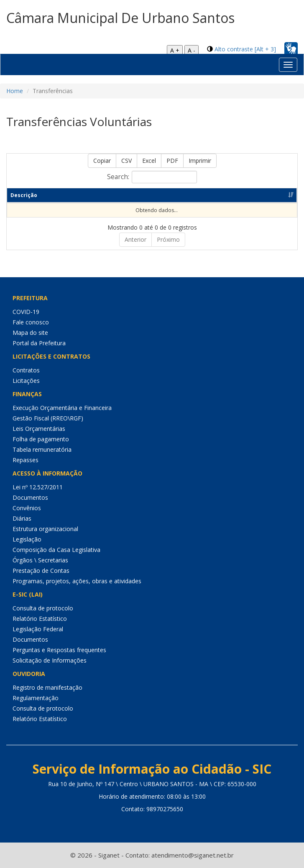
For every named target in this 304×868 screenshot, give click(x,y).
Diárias (22, 518)
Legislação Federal (38, 629)
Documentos (30, 497)
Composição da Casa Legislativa (56, 550)
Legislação (27, 539)
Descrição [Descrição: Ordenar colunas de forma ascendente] (24, 195)
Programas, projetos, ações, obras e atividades (77, 581)
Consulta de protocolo (43, 608)
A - (192, 50)
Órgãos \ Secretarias (40, 560)
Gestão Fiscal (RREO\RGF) (48, 418)
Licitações (26, 381)
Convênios (27, 508)
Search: (152, 177)
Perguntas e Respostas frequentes (59, 650)
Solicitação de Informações (50, 660)
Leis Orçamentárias (39, 429)
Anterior (135, 239)
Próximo (168, 239)
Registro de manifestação (47, 687)
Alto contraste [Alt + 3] (245, 49)
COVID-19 (26, 312)
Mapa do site (30, 333)
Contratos (26, 370)
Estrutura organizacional (45, 529)
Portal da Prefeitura (39, 343)
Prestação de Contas (41, 571)
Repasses (26, 460)
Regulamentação (36, 698)
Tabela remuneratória (42, 449)
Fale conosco (31, 322)
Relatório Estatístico (40, 619)
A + (175, 50)
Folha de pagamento (41, 439)
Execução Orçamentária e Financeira (62, 408)
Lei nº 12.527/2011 (38, 487)
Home (15, 91)
